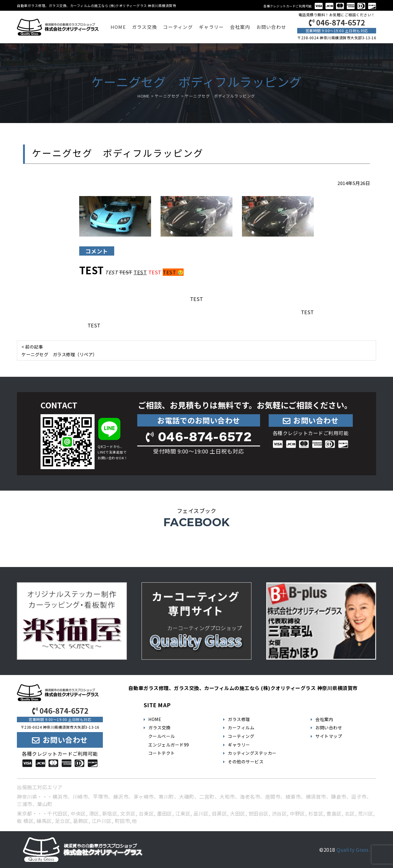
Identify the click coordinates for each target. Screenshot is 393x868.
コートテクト (162, 753)
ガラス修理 (239, 719)
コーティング (178, 27)
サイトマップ (329, 736)
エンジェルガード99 (169, 745)
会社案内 (240, 27)
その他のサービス (246, 762)
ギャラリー (211, 27)
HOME (118, 27)
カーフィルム (241, 727)
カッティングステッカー (252, 753)
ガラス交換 (144, 27)
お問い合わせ (271, 27)
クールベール (162, 736)
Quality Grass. (353, 850)
